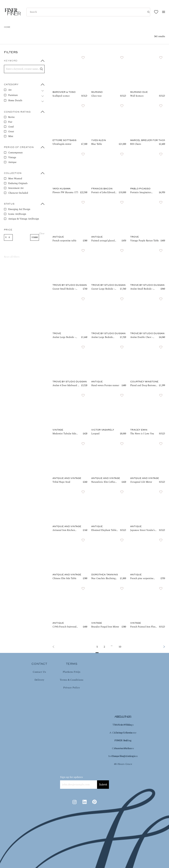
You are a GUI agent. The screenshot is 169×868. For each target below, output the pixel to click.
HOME (7, 27)
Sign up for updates (71, 777)
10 (120, 647)
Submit (103, 785)
